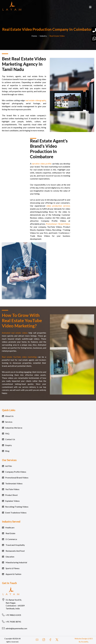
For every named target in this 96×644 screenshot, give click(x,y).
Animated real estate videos (15, 333)
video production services (58, 206)
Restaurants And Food (15, 551)
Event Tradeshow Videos (16, 513)
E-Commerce (11, 539)
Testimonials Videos (14, 483)
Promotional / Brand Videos (58, 224)
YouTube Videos (12, 489)
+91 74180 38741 (12, 622)
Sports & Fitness (12, 568)
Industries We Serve (14, 428)
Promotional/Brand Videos (17, 478)
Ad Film (9, 466)
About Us (9, 416)
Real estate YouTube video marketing (19, 357)
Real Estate (10, 533)
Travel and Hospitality (15, 545)
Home (34, 36)
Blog (7, 451)
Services (9, 422)
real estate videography (35, 100)
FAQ (7, 433)
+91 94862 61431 (12, 615)
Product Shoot (11, 495)
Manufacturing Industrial (16, 562)
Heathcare (10, 527)
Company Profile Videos (16, 472)
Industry (43, 36)
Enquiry (8, 445)
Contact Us (10, 439)
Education (10, 557)
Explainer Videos (12, 501)
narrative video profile (42, 164)
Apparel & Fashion (13, 574)
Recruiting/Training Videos (17, 507)
